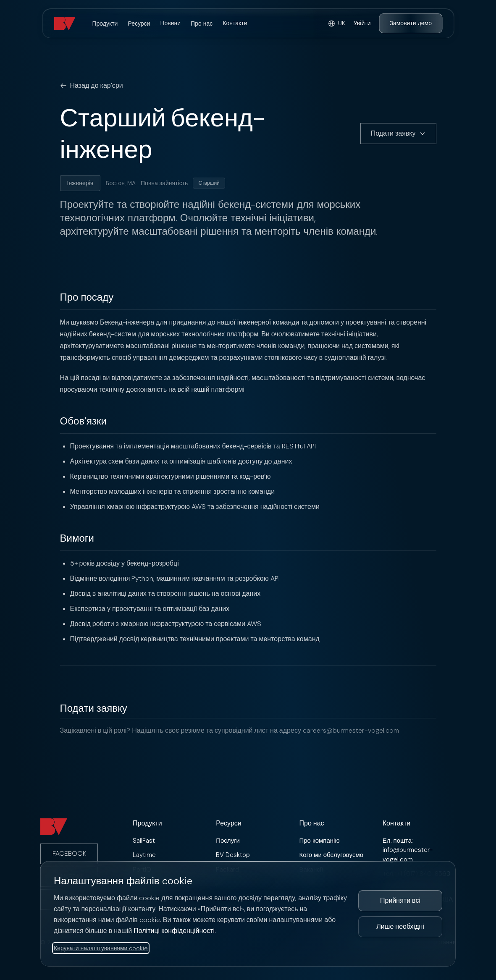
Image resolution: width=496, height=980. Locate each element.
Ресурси (139, 24)
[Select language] (337, 23)
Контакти (235, 23)
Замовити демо (411, 23)
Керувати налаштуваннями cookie (101, 948)
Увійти (362, 23)
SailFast (144, 841)
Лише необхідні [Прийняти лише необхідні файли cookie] (400, 926)
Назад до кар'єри (92, 85)
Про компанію (320, 841)
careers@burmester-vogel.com (351, 730)
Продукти (105, 24)
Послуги (228, 841)
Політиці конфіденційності (174, 931)
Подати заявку (398, 133)
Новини (170, 23)
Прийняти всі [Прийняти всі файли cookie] (400, 900)
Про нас (202, 24)
